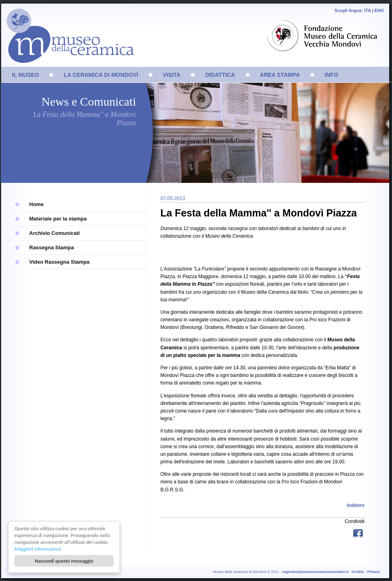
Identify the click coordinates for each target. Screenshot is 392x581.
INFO (331, 75)
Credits (358, 572)
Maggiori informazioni (38, 549)
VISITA (172, 75)
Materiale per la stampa (58, 219)
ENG (379, 10)
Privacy (374, 572)
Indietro (356, 505)
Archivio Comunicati (54, 233)
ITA (367, 10)
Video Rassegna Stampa (59, 262)
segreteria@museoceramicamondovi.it (315, 572)
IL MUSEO (25, 75)
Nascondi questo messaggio (64, 561)
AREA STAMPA (280, 75)
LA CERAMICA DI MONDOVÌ (101, 75)
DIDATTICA (220, 75)
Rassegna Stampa (52, 247)
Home (36, 204)
